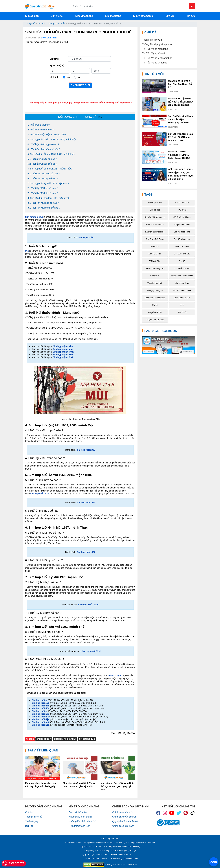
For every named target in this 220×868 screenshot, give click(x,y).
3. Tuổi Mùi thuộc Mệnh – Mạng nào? (47, 134)
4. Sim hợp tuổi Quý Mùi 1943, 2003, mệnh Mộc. (52, 139)
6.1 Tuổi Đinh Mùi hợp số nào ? (44, 174)
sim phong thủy (182, 283)
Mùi (27, 251)
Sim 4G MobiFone (182, 232)
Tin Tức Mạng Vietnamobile (157, 58)
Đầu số (155, 305)
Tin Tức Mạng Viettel (153, 53)
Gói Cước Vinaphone (155, 224)
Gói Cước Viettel (182, 246)
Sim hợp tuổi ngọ (41, 714)
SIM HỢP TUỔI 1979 (88, 605)
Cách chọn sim (44, 739)
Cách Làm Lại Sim (182, 298)
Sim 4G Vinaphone (182, 239)
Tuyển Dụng (32, 821)
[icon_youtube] (172, 813)
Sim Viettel (57, 16)
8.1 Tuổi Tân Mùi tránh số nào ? (44, 208)
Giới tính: (54, 77)
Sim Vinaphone (84, 16)
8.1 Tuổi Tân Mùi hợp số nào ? (43, 203)
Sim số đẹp (32, 16)
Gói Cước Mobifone (182, 217)
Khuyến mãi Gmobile (155, 320)
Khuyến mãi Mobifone (155, 232)
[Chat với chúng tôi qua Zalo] (214, 862)
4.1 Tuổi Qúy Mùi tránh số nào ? (44, 149)
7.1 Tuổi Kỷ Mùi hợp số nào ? (43, 188)
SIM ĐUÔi (182, 312)
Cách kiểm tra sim (182, 268)
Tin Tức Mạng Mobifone (155, 49)
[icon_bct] (168, 823)
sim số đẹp (108, 843)
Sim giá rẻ (155, 276)
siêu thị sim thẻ (155, 203)
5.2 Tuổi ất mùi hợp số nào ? (42, 164)
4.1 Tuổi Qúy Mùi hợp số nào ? (43, 144)
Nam (69, 77)
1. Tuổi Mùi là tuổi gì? (38, 125)
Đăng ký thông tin (155, 290)
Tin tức (191, 16)
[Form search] (133, 6)
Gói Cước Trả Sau (182, 254)
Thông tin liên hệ (34, 817)
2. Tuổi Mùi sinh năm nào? (41, 130)
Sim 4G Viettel (155, 254)
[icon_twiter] (179, 813)
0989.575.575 (125, 854)
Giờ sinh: (54, 59)
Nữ (79, 77)
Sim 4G (182, 261)
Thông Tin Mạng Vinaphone (157, 44)
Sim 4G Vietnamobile (182, 290)
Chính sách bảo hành (123, 826)
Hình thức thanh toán (79, 826)
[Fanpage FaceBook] (168, 345)
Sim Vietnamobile (143, 16)
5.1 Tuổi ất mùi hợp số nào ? (42, 159)
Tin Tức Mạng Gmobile (155, 63)
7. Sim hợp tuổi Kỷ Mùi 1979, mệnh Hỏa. (48, 183)
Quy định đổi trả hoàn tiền (126, 821)
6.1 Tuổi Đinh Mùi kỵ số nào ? (43, 178)
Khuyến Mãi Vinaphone (155, 217)
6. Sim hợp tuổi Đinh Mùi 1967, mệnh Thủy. (50, 169)
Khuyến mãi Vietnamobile (182, 276)
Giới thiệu (30, 812)
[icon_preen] (186, 813)
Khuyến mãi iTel (155, 312)
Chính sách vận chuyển (124, 817)
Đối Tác (29, 826)
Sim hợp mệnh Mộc (63, 349)
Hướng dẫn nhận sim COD (82, 821)
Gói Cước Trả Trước (155, 239)
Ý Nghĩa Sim (155, 261)
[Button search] (192, 6)
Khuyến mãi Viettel (182, 224)
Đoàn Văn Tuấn (49, 38)
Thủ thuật (182, 210)
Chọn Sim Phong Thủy (65, 739)
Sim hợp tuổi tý (39, 700)
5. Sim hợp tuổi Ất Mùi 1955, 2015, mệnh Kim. (51, 154)
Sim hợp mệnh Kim (63, 346)
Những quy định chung (80, 817)
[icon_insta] (165, 813)
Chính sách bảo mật (123, 812)
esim (182, 305)
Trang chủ (30, 23)
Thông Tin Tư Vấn (56, 23)
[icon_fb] (158, 813)
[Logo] (40, 6)
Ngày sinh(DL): (57, 65)
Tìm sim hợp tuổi (80, 85)
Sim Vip (170, 16)
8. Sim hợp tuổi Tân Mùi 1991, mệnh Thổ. (49, 198)
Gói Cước (155, 246)
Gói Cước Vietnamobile (155, 298)
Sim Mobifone (113, 16)
